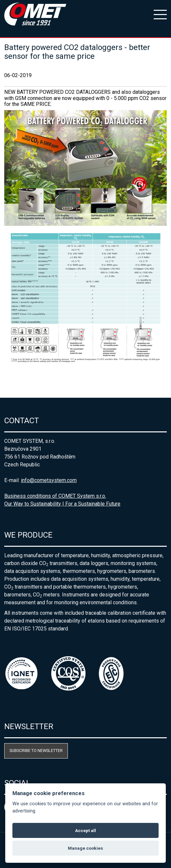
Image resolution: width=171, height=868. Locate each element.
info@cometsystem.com (49, 480)
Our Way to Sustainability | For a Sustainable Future (62, 504)
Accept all (85, 830)
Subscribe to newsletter (36, 751)
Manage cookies (85, 848)
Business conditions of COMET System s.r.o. (55, 496)
